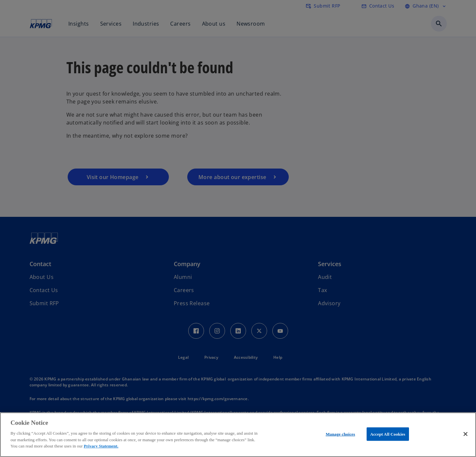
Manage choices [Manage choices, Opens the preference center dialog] (340, 434)
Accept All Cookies (388, 434)
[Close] (465, 434)
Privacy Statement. (101, 446)
